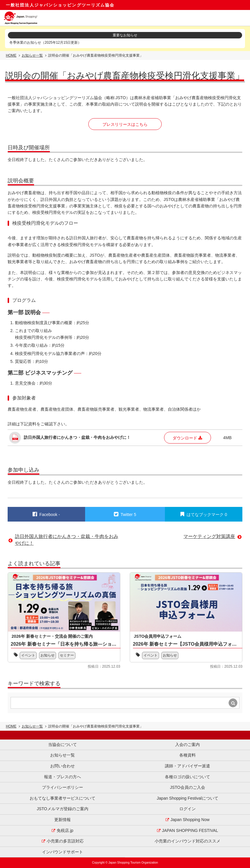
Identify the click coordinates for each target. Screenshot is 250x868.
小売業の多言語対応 (65, 841)
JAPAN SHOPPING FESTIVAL (190, 830)
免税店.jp (65, 830)
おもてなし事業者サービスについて (62, 798)
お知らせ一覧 (32, 55)
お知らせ (48, 655)
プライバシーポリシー (62, 787)
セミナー (67, 655)
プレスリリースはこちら (125, 124)
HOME (11, 55)
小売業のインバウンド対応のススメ (187, 841)
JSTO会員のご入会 (187, 787)
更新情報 (62, 820)
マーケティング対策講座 (209, 536)
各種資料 (187, 755)
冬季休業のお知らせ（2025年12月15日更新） (45, 43)
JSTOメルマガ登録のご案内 (62, 809)
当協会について (62, 745)
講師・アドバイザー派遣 (187, 766)
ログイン (187, 809)
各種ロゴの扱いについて (187, 777)
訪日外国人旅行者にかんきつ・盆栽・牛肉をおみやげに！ (67, 540)
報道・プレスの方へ (62, 777)
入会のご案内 (187, 745)
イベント (28, 655)
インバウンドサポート (62, 852)
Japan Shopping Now (190, 820)
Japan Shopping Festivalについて (187, 798)
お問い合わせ (62, 766)
